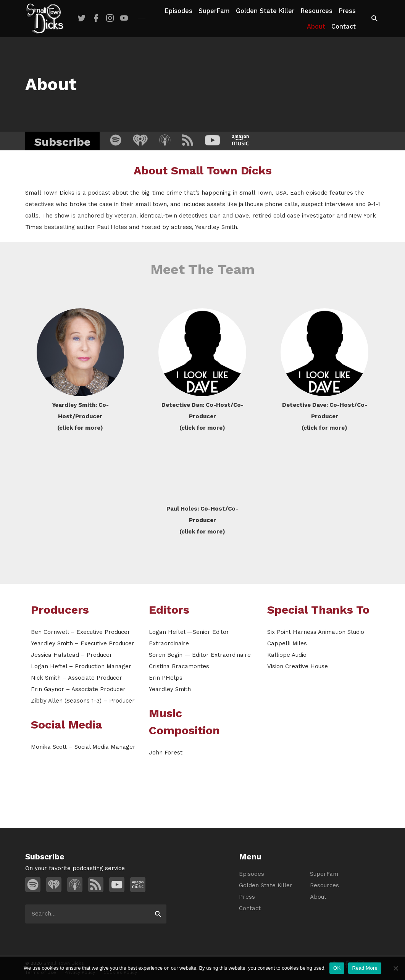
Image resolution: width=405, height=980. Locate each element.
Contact (344, 27)
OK (337, 968)
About (316, 27)
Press (347, 11)
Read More (365, 968)
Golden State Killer (265, 11)
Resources (316, 11)
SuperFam (214, 11)
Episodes (178, 11)
